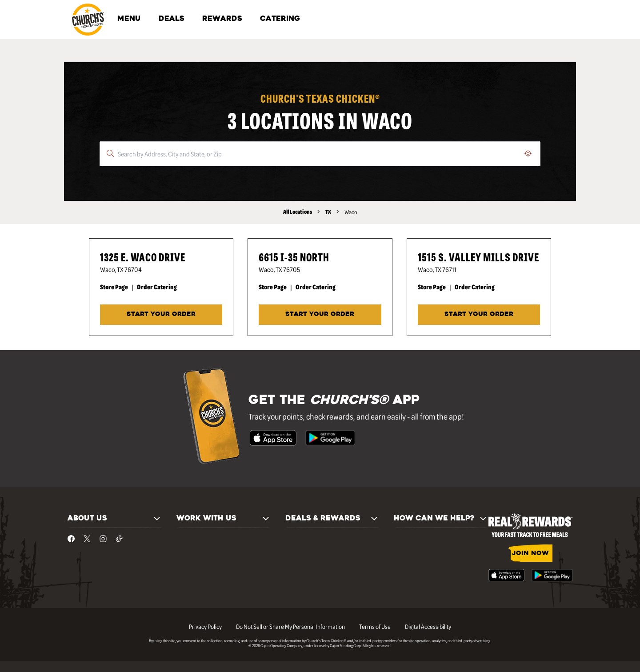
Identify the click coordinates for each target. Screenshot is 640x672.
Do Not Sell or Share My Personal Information (290, 626)
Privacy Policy (205, 626)
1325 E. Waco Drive (143, 257)
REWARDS (222, 19)
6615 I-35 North (294, 257)
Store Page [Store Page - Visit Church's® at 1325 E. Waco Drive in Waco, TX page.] (114, 287)
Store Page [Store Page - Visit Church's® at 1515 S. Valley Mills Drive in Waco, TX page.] (432, 287)
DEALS (172, 19)
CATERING (280, 19)
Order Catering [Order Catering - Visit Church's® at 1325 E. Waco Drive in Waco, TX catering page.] (157, 287)
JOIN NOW (530, 554)
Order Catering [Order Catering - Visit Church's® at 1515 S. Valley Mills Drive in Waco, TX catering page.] (475, 287)
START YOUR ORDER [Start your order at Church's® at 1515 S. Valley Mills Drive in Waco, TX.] (479, 314)
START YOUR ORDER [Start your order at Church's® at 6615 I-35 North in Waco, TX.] (320, 314)
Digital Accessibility (428, 626)
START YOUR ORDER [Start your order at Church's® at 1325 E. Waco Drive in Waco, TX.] (161, 314)
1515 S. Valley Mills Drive (478, 257)
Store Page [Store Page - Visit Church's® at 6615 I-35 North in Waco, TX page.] (273, 287)
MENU (129, 19)
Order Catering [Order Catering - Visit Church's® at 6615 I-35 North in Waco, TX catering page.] (316, 287)
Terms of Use (375, 626)
